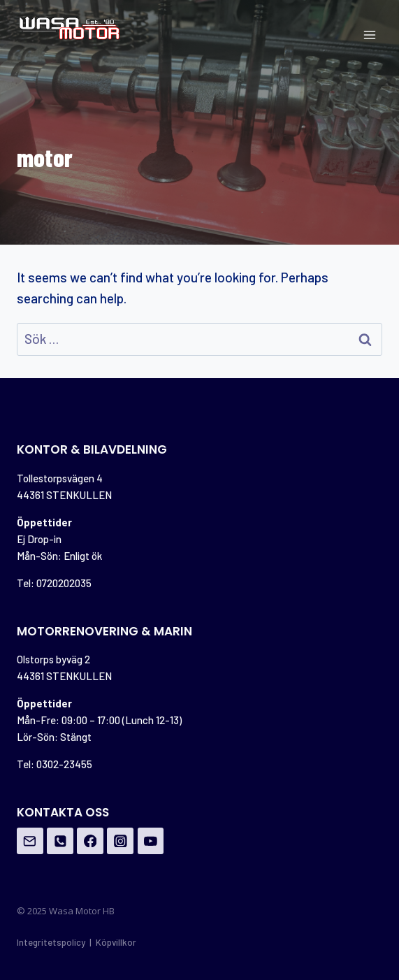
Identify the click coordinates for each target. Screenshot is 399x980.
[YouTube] (151, 841)
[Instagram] (120, 841)
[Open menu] (369, 35)
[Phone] (60, 841)
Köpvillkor (116, 942)
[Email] (30, 841)
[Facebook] (90, 841)
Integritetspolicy (51, 942)
